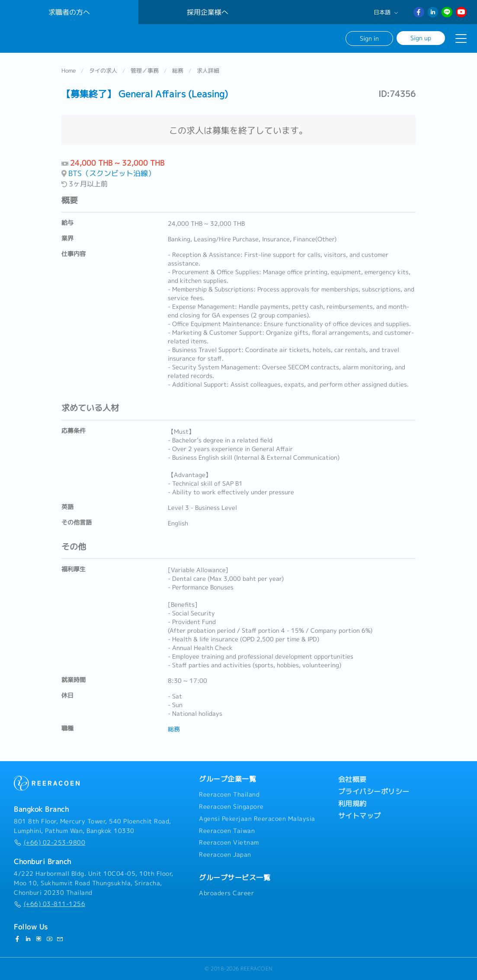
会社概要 (352, 780)
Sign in (369, 38)
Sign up (421, 38)
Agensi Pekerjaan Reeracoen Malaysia (257, 819)
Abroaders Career (226, 893)
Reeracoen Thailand (229, 795)
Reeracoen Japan (225, 855)
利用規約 (352, 804)
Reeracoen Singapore (231, 807)
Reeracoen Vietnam (229, 843)
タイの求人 (103, 71)
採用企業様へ (208, 12)
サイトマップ (360, 816)
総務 (178, 71)
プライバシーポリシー (374, 792)
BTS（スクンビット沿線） (112, 174)
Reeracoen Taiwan (227, 831)
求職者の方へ (69, 12)
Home (69, 71)
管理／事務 (145, 71)
